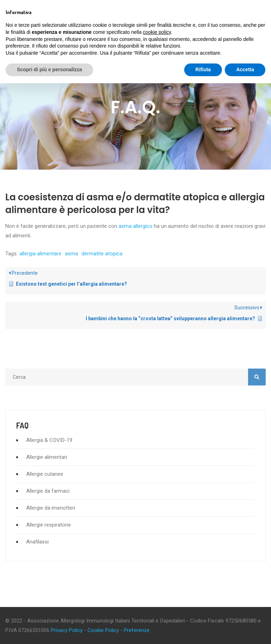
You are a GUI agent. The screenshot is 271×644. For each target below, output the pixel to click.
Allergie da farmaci (48, 491)
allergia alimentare (40, 254)
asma (71, 254)
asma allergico (135, 226)
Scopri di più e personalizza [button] (49, 69)
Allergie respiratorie (49, 525)
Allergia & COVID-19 (49, 440)
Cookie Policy (103, 630)
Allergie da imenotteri (51, 508)
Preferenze (137, 630)
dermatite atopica (102, 254)
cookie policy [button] (157, 32)
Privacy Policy (67, 630)
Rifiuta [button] (203, 69)
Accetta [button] (245, 69)
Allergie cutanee (45, 474)
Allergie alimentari (47, 457)
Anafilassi (37, 542)
